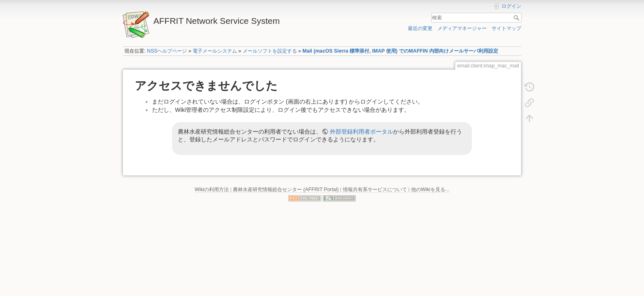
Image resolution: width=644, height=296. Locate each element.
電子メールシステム (215, 51)
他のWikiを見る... (430, 190)
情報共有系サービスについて (375, 190)
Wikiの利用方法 (212, 190)
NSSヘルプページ (167, 51)
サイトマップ (506, 28)
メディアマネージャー (462, 28)
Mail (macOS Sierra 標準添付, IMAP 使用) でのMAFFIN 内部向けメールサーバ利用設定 (400, 51)
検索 (517, 18)
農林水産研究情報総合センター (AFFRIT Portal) (286, 190)
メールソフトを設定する (270, 51)
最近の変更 (420, 28)
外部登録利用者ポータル (361, 132)
